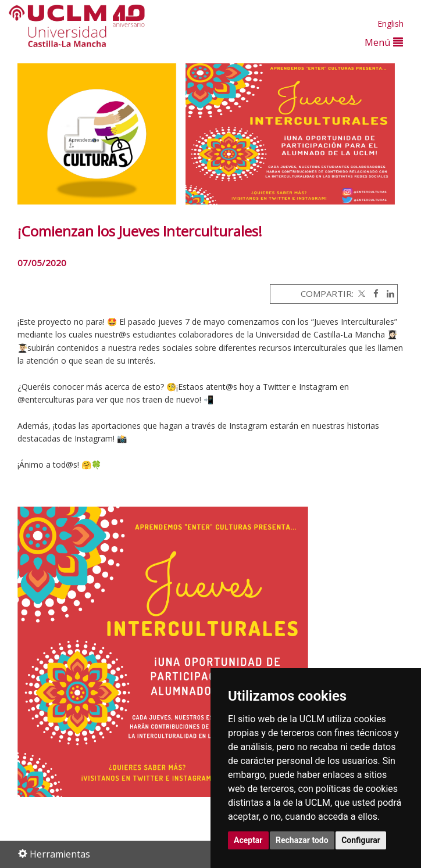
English (390, 24)
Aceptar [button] (248, 840)
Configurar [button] (361, 840)
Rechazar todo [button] (302, 840)
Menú (384, 42)
